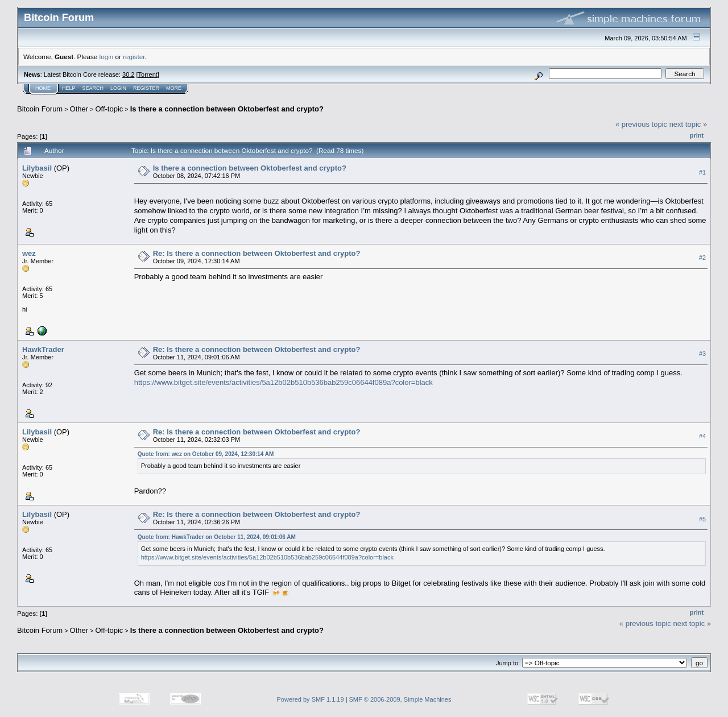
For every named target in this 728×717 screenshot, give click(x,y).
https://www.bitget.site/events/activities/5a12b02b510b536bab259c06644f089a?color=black (284, 382)
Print (697, 135)
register (134, 57)
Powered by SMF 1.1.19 (311, 699)
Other (79, 109)
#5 (702, 519)
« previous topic (641, 124)
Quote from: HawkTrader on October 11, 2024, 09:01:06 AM (217, 537)
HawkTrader (43, 349)
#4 (702, 436)
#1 (702, 172)
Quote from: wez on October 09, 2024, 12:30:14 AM (206, 454)
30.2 (128, 74)
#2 (702, 258)
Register (146, 88)
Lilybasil (37, 168)
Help (69, 88)
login (107, 57)
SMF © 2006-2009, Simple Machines (400, 699)
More (174, 88)
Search (93, 88)
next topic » (688, 124)
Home (43, 88)
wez (29, 253)
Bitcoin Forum (40, 109)
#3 (702, 354)
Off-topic (109, 109)
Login (118, 88)
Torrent (148, 74)
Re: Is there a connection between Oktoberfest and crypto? (257, 253)
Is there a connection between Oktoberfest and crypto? (227, 109)
